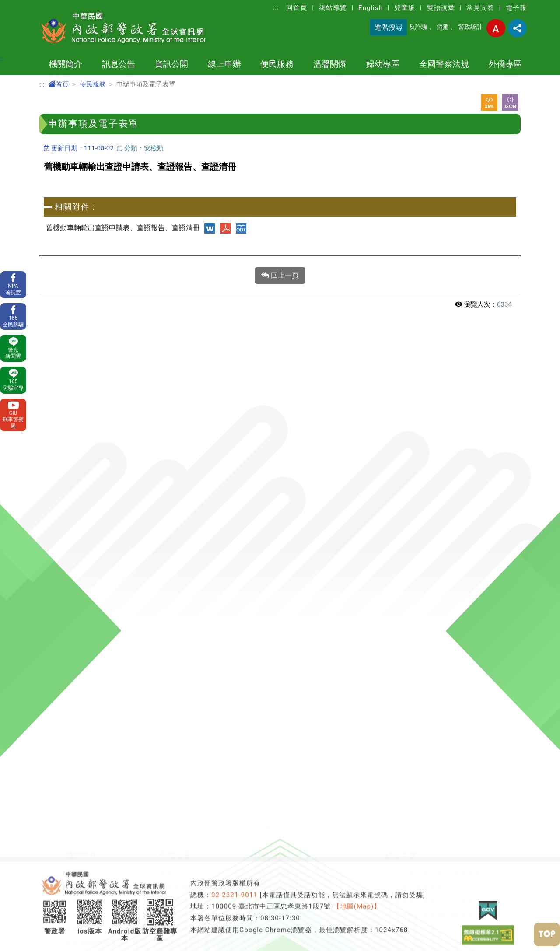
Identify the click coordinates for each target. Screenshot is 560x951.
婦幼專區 (383, 64)
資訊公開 (171, 64)
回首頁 (297, 8)
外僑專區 (505, 64)
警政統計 (470, 27)
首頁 (58, 84)
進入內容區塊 (21, 5)
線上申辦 (224, 64)
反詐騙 (418, 27)
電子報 (516, 8)
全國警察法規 (444, 64)
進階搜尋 (388, 27)
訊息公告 (119, 64)
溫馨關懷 (330, 64)
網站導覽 (333, 8)
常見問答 (480, 8)
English (371, 8)
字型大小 (496, 28)
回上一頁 (280, 276)
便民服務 (277, 64)
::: (276, 8)
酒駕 (443, 27)
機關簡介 (66, 64)
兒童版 (405, 8)
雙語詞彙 (441, 8)
